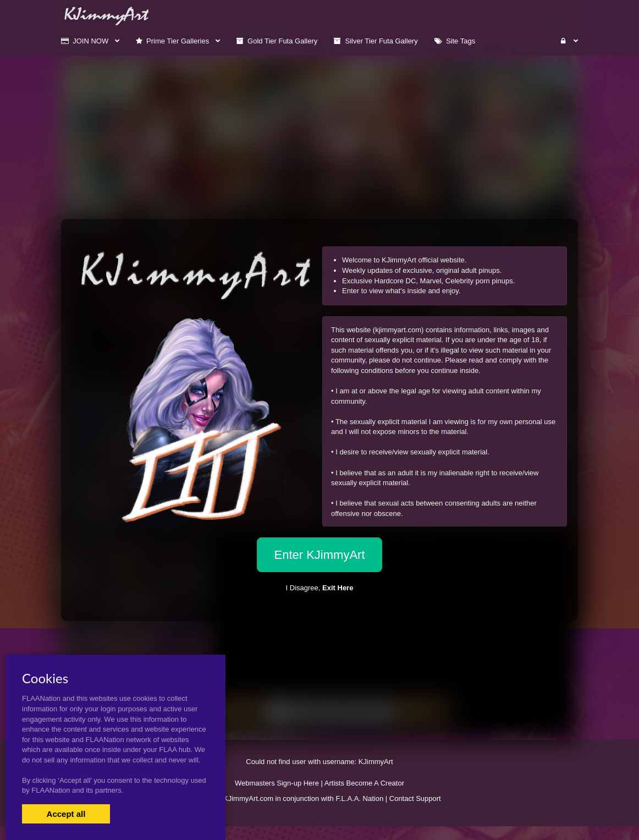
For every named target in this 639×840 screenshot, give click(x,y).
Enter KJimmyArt (319, 555)
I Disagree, (320, 588)
